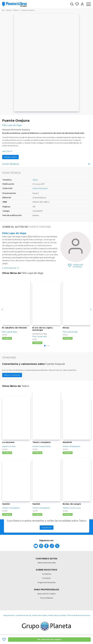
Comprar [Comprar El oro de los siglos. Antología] (37, 343)
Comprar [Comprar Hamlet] (7, 514)
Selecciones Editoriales (47, 563)
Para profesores (47, 598)
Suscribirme (47, 527)
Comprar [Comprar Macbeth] (68, 453)
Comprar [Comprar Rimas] (68, 338)
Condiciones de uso (23, 615)
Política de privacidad (57, 615)
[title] (36, 546)
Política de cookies (40, 615)
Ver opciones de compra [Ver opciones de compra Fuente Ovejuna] (49, 639)
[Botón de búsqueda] (72, 4)
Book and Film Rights (47, 594)
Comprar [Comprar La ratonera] (7, 453)
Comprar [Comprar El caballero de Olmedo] (7, 338)
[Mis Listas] (76, 4)
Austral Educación (40, 188)
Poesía (35, 339)
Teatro (35, 180)
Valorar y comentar (12, 375)
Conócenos (47, 574)
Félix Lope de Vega (14, 233)
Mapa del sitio (9, 615)
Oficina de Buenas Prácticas (78, 615)
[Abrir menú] (89, 4)
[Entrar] (81, 4)
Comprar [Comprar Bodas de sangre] (68, 514)
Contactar (47, 578)
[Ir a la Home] (3, 10)
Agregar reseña (10, 157)
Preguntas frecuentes (47, 582)
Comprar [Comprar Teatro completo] (37, 453)
